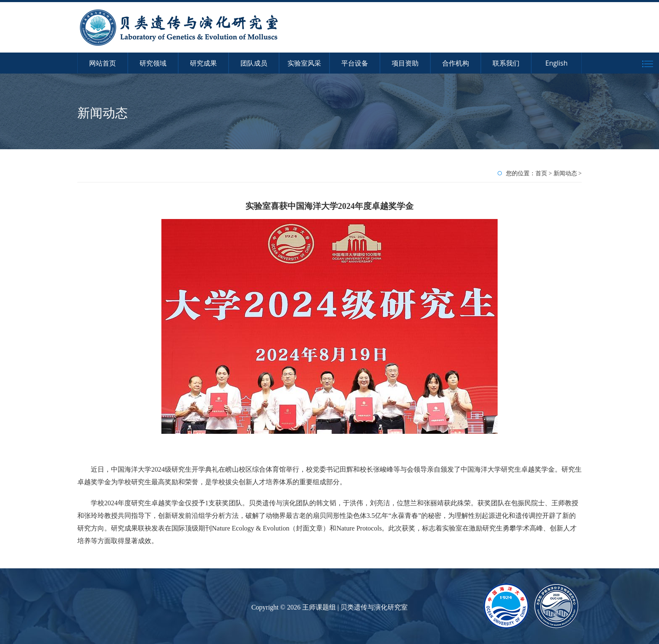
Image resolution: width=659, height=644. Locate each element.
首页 (541, 173)
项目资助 (405, 63)
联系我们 (506, 63)
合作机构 (456, 63)
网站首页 (103, 63)
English (557, 63)
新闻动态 (565, 173)
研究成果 (203, 63)
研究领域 (153, 63)
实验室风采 (304, 63)
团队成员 (254, 63)
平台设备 (355, 63)
